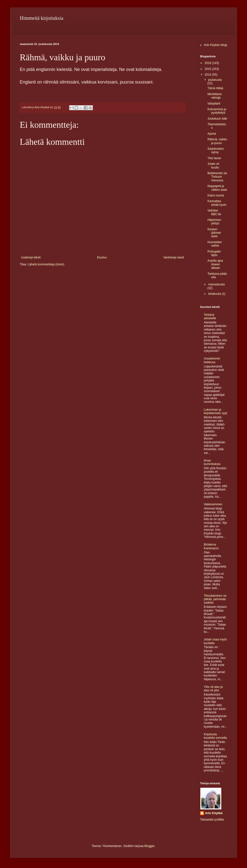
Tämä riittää (215, 88)
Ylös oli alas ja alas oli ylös (213, 689)
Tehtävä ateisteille (210, 317)
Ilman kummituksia (212, 462)
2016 (208, 63)
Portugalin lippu (214, 253)
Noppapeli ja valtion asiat (217, 188)
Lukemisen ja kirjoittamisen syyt (216, 411)
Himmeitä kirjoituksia (41, 18)
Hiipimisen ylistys (214, 222)
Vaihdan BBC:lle (214, 212)
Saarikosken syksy (216, 150)
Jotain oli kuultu (213, 166)
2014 (208, 75)
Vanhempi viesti (174, 257)
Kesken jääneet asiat (214, 233)
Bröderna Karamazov (211, 546)
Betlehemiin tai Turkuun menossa (217, 177)
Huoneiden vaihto (215, 244)
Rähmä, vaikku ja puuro (217, 141)
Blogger (150, 846)
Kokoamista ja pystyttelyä (217, 111)
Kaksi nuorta (216, 195)
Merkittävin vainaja (215, 96)
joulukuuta (215, 80)
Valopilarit (214, 104)
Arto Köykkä (214, 813)
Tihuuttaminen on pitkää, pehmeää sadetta (215, 599)
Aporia (212, 134)
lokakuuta (215, 294)
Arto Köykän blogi (215, 45)
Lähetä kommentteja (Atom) (46, 264)
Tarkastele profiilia (212, 820)
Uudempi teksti (31, 257)
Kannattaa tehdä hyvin (217, 203)
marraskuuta (216, 284)
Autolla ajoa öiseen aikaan (215, 264)
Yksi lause (214, 158)
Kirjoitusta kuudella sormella (215, 736)
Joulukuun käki (217, 119)
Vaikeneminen (213, 504)
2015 (208, 69)
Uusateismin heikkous (212, 360)
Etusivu (102, 257)
